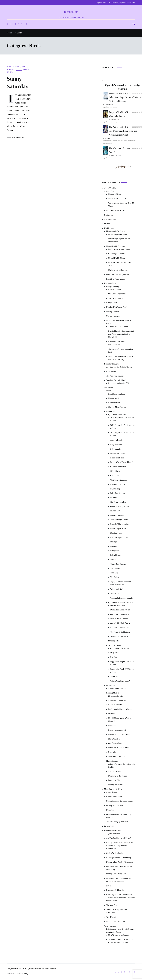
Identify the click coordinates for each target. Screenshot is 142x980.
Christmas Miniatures (119, 480)
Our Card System (113, 316)
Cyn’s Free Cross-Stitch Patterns (121, 602)
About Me (110, 191)
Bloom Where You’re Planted (122, 462)
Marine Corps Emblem (119, 537)
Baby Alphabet (116, 445)
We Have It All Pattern (119, 636)
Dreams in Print (114, 780)
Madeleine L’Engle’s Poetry (119, 734)
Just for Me (109, 388)
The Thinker (115, 568)
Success (113, 560)
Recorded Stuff (114, 403)
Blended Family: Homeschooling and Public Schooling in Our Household (121, 334)
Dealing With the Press (115, 806)
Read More (18, 138)
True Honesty (111, 917)
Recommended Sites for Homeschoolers (117, 343)
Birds (9, 67)
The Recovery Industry (115, 376)
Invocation (112, 726)
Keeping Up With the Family (117, 307)
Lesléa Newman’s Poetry (118, 730)
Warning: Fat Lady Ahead (116, 380)
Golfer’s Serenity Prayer (120, 506)
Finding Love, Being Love (116, 874)
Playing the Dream (115, 785)
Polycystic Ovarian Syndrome (118, 274)
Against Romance (113, 834)
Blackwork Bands (117, 458)
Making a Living (115, 194)
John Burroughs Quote (119, 520)
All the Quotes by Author (118, 688)
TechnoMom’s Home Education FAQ (120, 350)
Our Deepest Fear (115, 743)
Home (24, 67)
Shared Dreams (112, 761)
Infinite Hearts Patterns (119, 619)
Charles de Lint (115, 119)
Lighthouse (115, 657)
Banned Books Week (114, 797)
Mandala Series (116, 533)
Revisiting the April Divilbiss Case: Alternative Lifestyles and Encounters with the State (121, 898)
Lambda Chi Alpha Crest (120, 524)
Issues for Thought (111, 364)
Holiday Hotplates (117, 515)
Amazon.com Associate (117, 700)
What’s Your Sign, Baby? (120, 681)
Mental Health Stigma (117, 258)
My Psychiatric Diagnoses (118, 270)
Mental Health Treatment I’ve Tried (120, 264)
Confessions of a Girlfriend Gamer (119, 801)
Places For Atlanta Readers (119, 748)
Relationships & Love (113, 831)
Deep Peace (115, 653)
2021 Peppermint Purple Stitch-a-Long (122, 427)
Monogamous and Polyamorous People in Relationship (118, 880)
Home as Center (110, 283)
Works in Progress (115, 645)
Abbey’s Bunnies (117, 440)
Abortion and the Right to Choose (119, 367)
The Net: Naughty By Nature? (118, 822)
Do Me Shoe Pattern (118, 605)
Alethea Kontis (109, 105)
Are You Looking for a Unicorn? (119, 838)
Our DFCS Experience (117, 294)
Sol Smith (107, 138)
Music (109, 391)
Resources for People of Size (119, 383)
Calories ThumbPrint (118, 467)
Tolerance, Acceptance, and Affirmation (117, 911)
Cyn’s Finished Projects (117, 415)
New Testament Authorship (119, 935)
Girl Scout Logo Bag (118, 502)
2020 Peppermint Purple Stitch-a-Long (122, 419)
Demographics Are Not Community (120, 862)
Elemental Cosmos (117, 484)
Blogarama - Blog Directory (18, 974)
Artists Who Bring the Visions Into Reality (122, 766)
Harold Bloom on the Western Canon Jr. (120, 720)
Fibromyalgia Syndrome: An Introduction (119, 240)
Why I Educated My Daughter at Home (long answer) (121, 358)
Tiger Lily (114, 573)
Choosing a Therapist (116, 254)
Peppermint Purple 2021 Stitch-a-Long (122, 663)
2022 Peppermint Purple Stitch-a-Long (122, 434)
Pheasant (114, 546)
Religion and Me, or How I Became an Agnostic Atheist (120, 930)
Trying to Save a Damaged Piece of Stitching (121, 583)
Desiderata (112, 714)
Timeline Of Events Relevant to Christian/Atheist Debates (120, 941)
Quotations (110, 685)
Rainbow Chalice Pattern (120, 628)
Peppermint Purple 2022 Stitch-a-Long (122, 671)
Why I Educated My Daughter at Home (119, 322)
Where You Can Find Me (118, 199)
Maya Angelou (114, 739)
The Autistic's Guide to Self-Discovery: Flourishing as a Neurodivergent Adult (123, 131)
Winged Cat (115, 594)
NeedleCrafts (111, 412)
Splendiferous (116, 555)
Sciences (10, 69)
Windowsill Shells (117, 589)
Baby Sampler (116, 449)
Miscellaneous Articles (113, 789)
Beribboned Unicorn (118, 453)
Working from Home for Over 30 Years (121, 205)
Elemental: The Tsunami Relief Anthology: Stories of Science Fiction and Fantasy (125, 97)
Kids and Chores (115, 289)
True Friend (115, 577)
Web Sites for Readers (117, 757)
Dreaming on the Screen (118, 776)
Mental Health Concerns (116, 246)
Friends (107, 224)
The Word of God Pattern (120, 632)
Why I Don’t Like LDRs (116, 921)
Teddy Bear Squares (118, 564)
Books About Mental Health (119, 249)
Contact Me (109, 215)
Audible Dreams (115, 772)
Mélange (114, 542)
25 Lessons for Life (116, 696)
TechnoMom (71, 12)
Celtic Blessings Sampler (120, 648)
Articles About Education (118, 327)
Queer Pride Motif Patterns (121, 623)
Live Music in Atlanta (117, 394)
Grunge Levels (112, 303)
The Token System (115, 298)
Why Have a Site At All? (116, 211)
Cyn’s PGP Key (110, 219)
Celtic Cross (115, 471)
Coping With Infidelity (115, 853)
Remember (112, 752)
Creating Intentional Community (119, 858)
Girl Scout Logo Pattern (119, 614)
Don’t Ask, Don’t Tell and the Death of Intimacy (120, 868)
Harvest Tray (115, 511)
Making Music (114, 398)
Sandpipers (115, 551)
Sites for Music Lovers (117, 407)
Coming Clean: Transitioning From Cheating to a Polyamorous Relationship (120, 846)
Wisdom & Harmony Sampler (122, 598)
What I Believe (110, 926)
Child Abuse (111, 371)
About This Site (110, 188)
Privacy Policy (110, 826)
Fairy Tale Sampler (118, 493)
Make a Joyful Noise (118, 529)
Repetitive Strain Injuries (116, 279)
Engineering (115, 489)
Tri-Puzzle (114, 677)
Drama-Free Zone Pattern (120, 610)
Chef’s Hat (114, 475)
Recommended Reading (115, 890)
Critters (17, 67)
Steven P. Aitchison (116, 155)
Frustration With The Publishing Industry (119, 816)
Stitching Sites (114, 641)
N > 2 (108, 886)
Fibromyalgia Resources (118, 234)
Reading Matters (113, 693)
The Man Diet (112, 905)
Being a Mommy (113, 286)
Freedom (114, 498)
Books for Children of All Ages (120, 709)
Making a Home (112, 312)
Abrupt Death (111, 792)
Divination (110, 810)
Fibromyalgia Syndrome (116, 231)
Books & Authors (115, 705)
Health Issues (109, 228)
